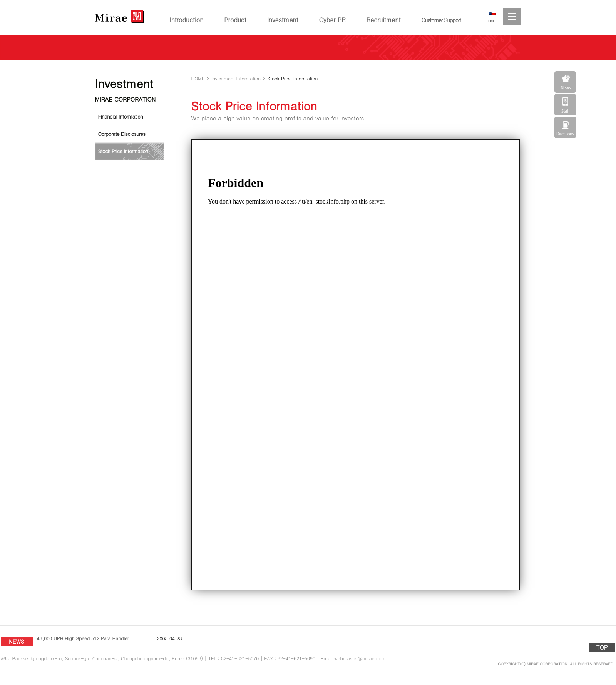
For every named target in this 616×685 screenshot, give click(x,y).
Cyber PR (332, 20)
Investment (283, 20)
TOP (602, 647)
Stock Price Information (123, 151)
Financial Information (121, 116)
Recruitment (384, 20)
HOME (198, 78)
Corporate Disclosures (122, 134)
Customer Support (441, 20)
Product (235, 20)
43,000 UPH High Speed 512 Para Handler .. (85, 641)
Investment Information (236, 78)
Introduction (187, 20)
